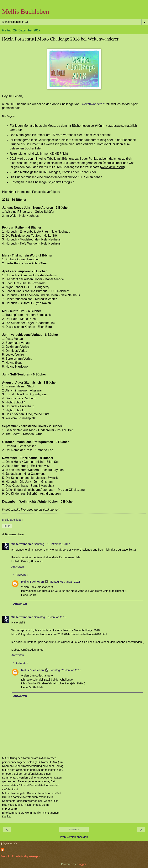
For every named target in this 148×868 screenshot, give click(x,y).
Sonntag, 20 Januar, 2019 (65, 670)
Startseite (74, 830)
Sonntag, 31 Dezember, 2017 (52, 544)
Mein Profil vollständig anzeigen (20, 856)
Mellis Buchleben (26, 11)
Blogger (81, 864)
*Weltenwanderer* (93, 104)
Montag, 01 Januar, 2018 (65, 582)
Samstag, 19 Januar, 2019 (50, 617)
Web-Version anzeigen (74, 837)
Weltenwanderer (22, 544)
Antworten (18, 567)
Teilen (7, 526)
